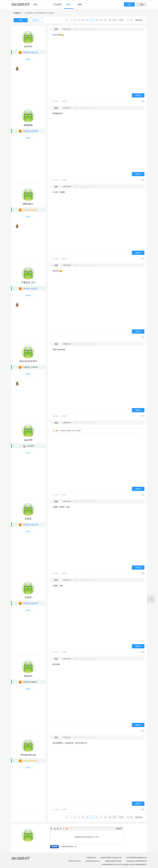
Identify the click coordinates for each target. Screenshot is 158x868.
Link (58, 829)
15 (105, 20)
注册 (141, 4)
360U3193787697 (28, 361)
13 (96, 20)
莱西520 (28, 676)
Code (64, 829)
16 (110, 20)
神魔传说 (18, 13)
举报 (143, 101)
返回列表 (139, 20)
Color (55, 829)
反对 (65, 101)
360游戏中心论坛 (25, 5)
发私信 (28, 59)
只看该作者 (67, 29)
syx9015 (28, 46)
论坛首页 (58, 4)
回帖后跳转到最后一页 (68, 847)
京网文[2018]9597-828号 (113, 861)
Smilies (67, 829)
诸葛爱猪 (28, 125)
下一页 (129, 20)
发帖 (80, 4)
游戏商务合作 (91, 858)
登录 (129, 4)
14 (101, 20)
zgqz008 (28, 440)
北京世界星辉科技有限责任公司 (137, 858)
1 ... (67, 20)
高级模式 (119, 829)
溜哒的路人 (28, 204)
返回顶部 (151, 599)
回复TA (138, 95)
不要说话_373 (28, 283)
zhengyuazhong (28, 755)
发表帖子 (36, 20)
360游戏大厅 (23, 860)
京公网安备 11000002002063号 (136, 861)
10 (83, 20)
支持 (57, 101)
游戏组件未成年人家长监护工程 (111, 858)
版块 (69, 4)
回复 (21, 20)
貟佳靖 (28, 519)
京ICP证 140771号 (75, 861)
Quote (61, 829)
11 (88, 20)
